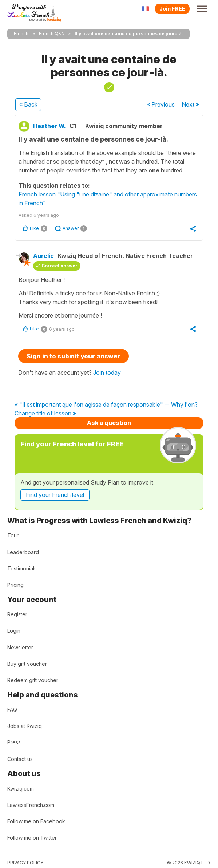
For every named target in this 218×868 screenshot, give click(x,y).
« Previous (161, 104)
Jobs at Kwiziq (25, 726)
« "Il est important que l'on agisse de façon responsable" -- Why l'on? (106, 405)
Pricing (15, 585)
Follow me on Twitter (32, 838)
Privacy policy (25, 863)
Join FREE (172, 9)
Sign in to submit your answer (74, 356)
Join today (107, 373)
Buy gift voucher (27, 664)
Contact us (20, 759)
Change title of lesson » (45, 414)
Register (17, 614)
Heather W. (49, 126)
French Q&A (51, 34)
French (21, 34)
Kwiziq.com (21, 789)
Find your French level (55, 495)
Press (14, 742)
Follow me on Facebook (36, 821)
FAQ (12, 710)
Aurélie (43, 256)
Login (14, 631)
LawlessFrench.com (31, 805)
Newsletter (20, 647)
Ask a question (109, 423)
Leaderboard (23, 552)
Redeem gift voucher (33, 680)
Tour (13, 535)
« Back (28, 104)
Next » (190, 104)
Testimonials (22, 568)
